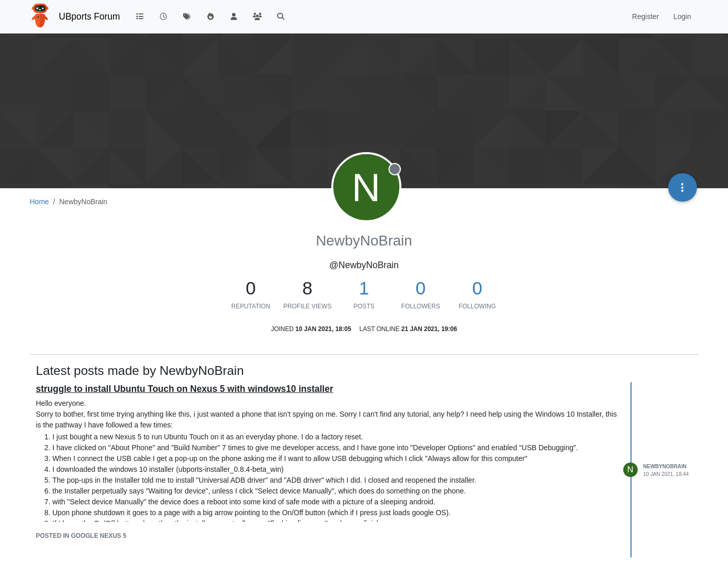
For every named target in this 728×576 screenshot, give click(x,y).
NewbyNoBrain (665, 466)
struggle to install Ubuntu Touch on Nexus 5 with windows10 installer (185, 389)
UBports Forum (90, 17)
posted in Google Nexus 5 (81, 536)
